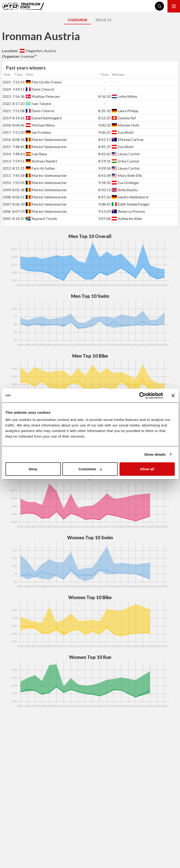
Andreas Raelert (41, 161)
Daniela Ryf (124, 118)
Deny (33, 469)
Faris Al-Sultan (40, 168)
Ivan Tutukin (39, 103)
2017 (7, 132)
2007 (7, 204)
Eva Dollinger (125, 183)
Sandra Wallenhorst (130, 197)
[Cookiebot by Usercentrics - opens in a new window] (142, 395)
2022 (7, 103)
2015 (7, 147)
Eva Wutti (123, 132)
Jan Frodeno (38, 132)
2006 (7, 211)
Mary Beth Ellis (127, 175)
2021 (7, 111)
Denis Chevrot (40, 89)
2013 (7, 161)
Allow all (147, 469)
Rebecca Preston (128, 211)
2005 (7, 218)
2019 (7, 118)
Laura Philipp (125, 111)
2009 (7, 190)
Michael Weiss (40, 125)
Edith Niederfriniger (131, 204)
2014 (7, 154)
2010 (7, 183)
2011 (7, 175)
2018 (7, 125)
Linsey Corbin (126, 154)
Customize (90, 469)
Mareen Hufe (125, 125)
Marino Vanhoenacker (46, 139)
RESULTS (104, 20)
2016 (7, 139)
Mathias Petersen (43, 96)
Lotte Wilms (124, 96)
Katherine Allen (127, 218)
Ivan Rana (36, 154)
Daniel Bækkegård (44, 118)
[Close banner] (173, 395)
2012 (7, 168)
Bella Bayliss (125, 190)
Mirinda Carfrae (128, 139)
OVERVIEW (77, 20)
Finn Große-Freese (44, 82)
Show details (155, 454)
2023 (7, 96)
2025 (7, 82)
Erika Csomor (126, 161)
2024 (7, 89)
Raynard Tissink (41, 218)
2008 (7, 197)
